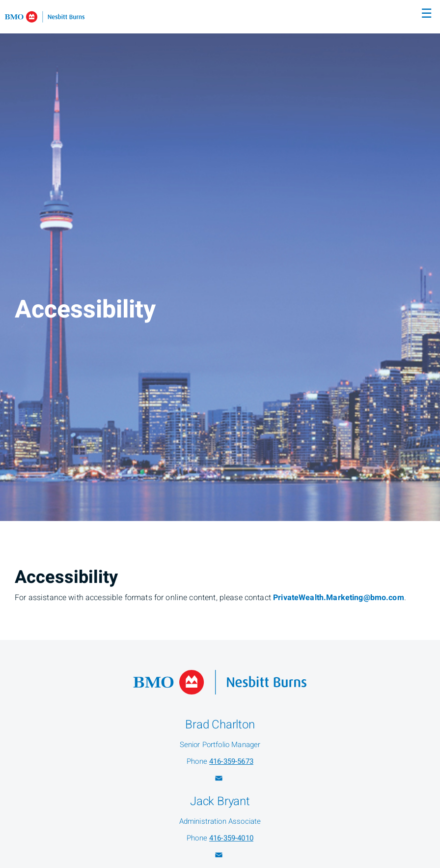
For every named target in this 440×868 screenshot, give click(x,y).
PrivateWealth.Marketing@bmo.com (339, 598)
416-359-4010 (231, 838)
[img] (220, 260)
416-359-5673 (231, 761)
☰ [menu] (426, 14)
